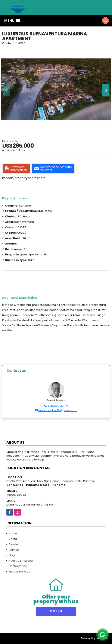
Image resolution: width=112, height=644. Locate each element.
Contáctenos (18, 566)
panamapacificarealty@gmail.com (31, 505)
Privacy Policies (19, 572)
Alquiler (14, 544)
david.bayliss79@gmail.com (58, 410)
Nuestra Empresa (21, 561)
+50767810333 (16, 495)
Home (13, 533)
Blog (12, 555)
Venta (13, 539)
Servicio (14, 550)
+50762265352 (58, 406)
